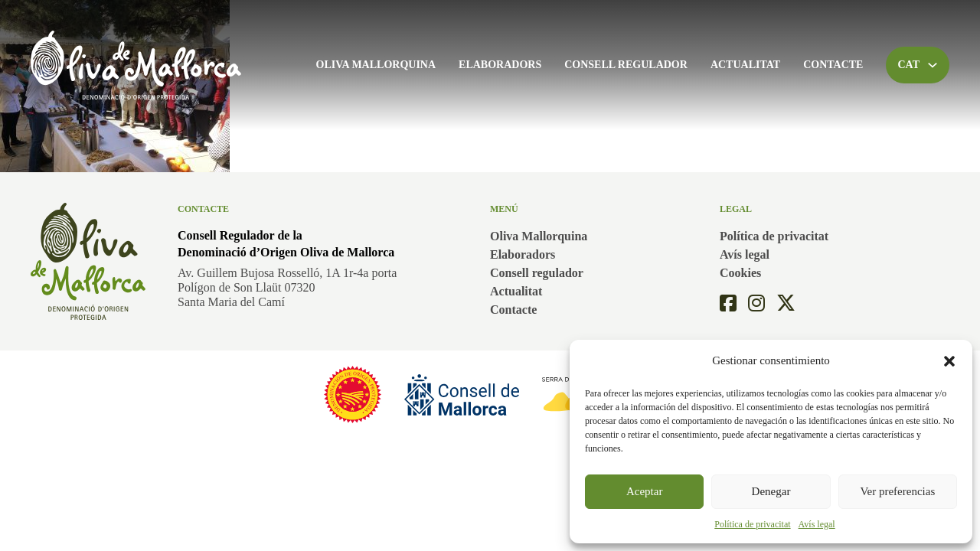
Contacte (833, 65)
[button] (949, 361)
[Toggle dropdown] (933, 65)
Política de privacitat (752, 524)
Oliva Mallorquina (376, 65)
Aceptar (644, 491)
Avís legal (817, 524)
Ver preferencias (897, 491)
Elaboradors (500, 65)
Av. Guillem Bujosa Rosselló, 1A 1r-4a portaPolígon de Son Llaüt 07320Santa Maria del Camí (287, 287)
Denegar (771, 491)
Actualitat (745, 65)
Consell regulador (626, 65)
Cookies (740, 273)
